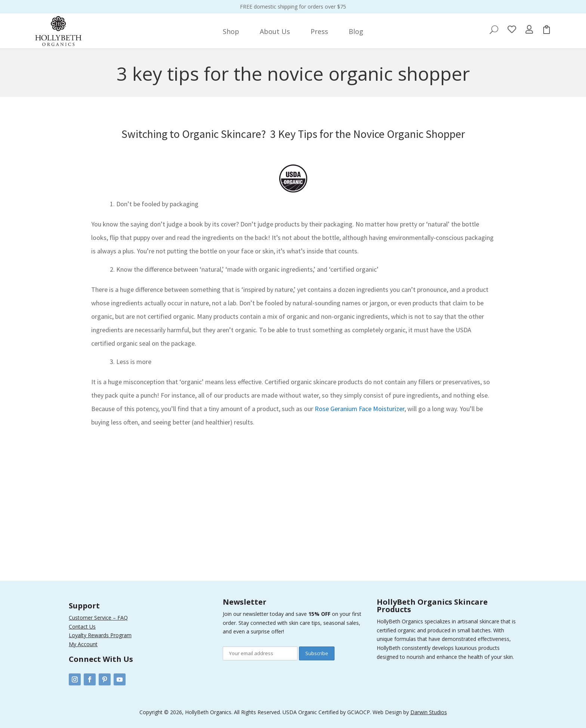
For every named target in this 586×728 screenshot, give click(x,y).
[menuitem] (231, 31)
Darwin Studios (429, 712)
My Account (83, 644)
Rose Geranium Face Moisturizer (360, 409)
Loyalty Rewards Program (100, 635)
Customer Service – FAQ (98, 618)
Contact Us (82, 627)
